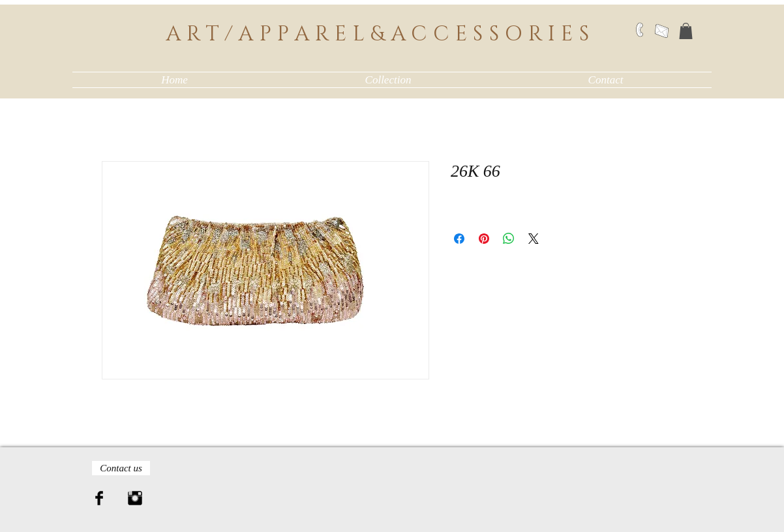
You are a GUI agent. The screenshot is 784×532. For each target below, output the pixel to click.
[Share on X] (534, 239)
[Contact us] (121, 468)
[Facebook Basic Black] (99, 498)
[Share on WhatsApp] (509, 239)
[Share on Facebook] (459, 239)
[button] (686, 31)
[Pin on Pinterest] (484, 239)
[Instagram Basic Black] (135, 498)
